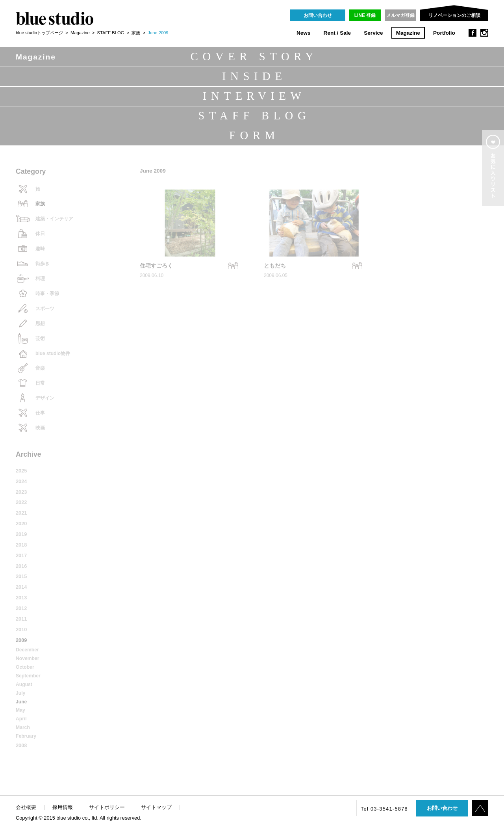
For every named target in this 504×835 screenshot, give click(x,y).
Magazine (408, 33)
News (304, 33)
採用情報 (63, 807)
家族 (136, 33)
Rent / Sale (337, 33)
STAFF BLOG (111, 33)
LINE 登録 (365, 15)
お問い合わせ (318, 15)
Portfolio (444, 33)
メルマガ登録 (400, 15)
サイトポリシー (107, 807)
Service (373, 33)
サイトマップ (156, 807)
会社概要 (26, 807)
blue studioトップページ (39, 33)
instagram (484, 33)
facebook (472, 33)
